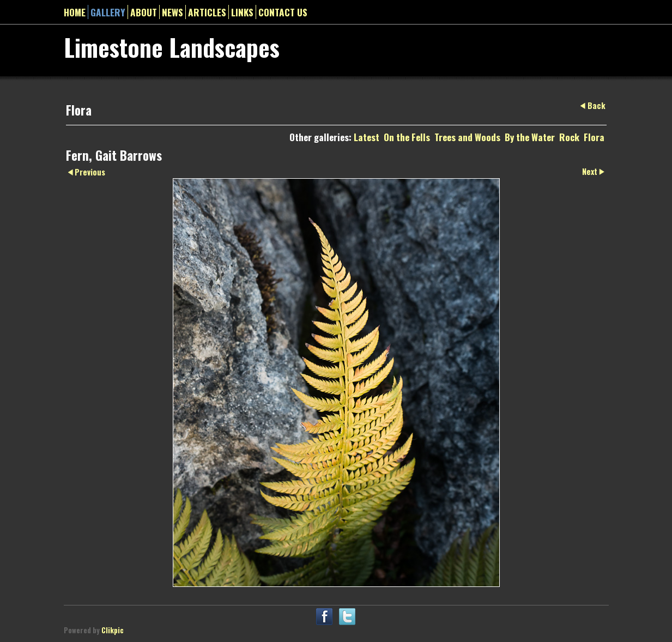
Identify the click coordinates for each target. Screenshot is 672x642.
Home (75, 12)
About (144, 12)
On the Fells (407, 137)
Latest (367, 137)
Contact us (283, 12)
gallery (108, 12)
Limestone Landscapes (172, 47)
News (172, 12)
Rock (569, 137)
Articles (207, 12)
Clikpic (113, 630)
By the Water (530, 137)
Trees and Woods (467, 137)
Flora (594, 137)
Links (242, 12)
